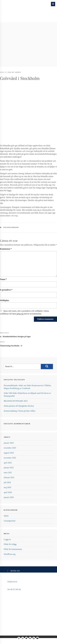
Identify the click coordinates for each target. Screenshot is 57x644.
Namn (3, 279)
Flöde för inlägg (10, 544)
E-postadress (6, 290)
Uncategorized (11, 227)
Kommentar (6, 249)
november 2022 (10, 458)
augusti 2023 (9, 453)
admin (18, 72)
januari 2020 (9, 497)
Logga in (7, 539)
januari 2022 (9, 468)
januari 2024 (9, 443)
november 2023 (10, 448)
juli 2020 (7, 482)
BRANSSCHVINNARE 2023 (16, 401)
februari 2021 (9, 477)
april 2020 (8, 492)
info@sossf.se (12, 582)
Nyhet (6, 516)
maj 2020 (7, 487)
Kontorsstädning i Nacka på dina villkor (20, 411)
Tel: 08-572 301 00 (14, 589)
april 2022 (8, 463)
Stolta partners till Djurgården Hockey (19, 406)
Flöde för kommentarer (13, 549)
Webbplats (5, 300)
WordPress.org (10, 554)
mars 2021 (8, 473)
